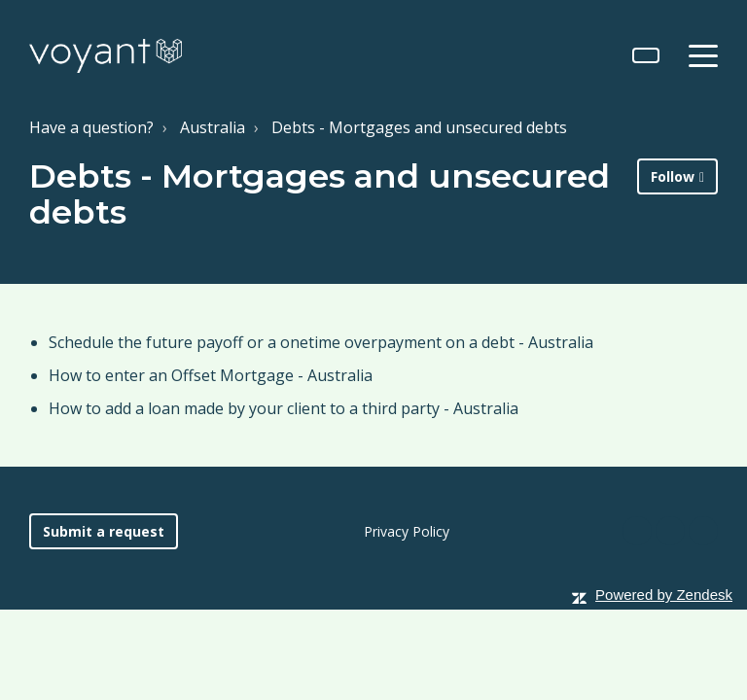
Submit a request (104, 531)
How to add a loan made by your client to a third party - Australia (284, 408)
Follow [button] (673, 176)
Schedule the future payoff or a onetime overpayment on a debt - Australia (321, 342)
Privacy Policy (407, 531)
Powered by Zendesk (664, 595)
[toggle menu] (703, 55)
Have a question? (91, 127)
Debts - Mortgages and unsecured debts (419, 127)
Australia (213, 127)
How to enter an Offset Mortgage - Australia (211, 375)
